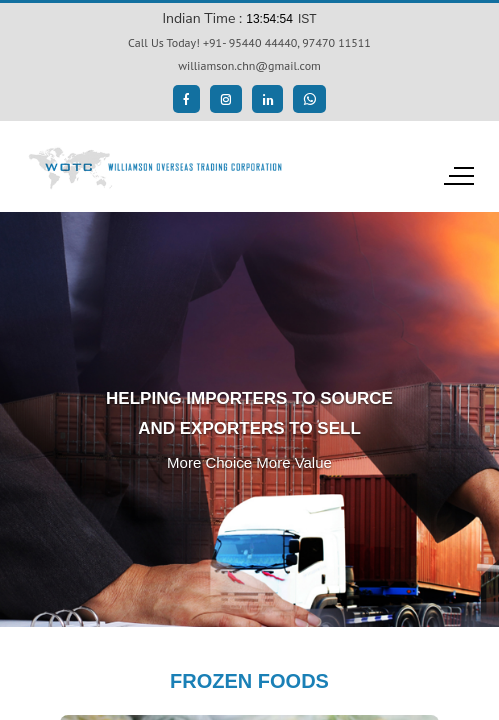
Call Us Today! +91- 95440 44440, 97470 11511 (249, 42)
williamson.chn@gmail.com (249, 65)
